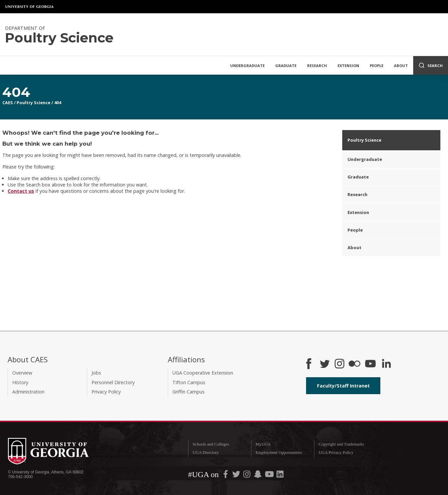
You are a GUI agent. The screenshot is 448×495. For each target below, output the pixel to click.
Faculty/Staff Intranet (343, 386)
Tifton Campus (189, 382)
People (377, 66)
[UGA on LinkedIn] (280, 475)
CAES (8, 103)
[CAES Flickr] (354, 364)
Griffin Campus (189, 392)
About (401, 66)
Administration (28, 392)
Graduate (286, 66)
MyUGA (263, 444)
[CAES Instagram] (340, 364)
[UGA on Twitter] (237, 475)
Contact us (21, 191)
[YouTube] (370, 364)
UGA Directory (206, 453)
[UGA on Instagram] (247, 475)
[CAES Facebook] (309, 364)
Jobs (96, 373)
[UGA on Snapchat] (258, 475)
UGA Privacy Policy (336, 453)
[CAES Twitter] (325, 364)
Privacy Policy (106, 392)
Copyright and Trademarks (341, 444)
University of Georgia (30, 7)
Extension (348, 66)
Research (317, 66)
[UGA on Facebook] (226, 475)
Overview (22, 373)
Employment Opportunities (279, 453)
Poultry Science (33, 103)
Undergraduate (247, 66)
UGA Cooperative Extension (203, 373)
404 (58, 103)
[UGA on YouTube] (270, 475)
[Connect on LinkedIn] (386, 364)
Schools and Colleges (211, 444)
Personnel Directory (113, 382)
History (20, 382)
